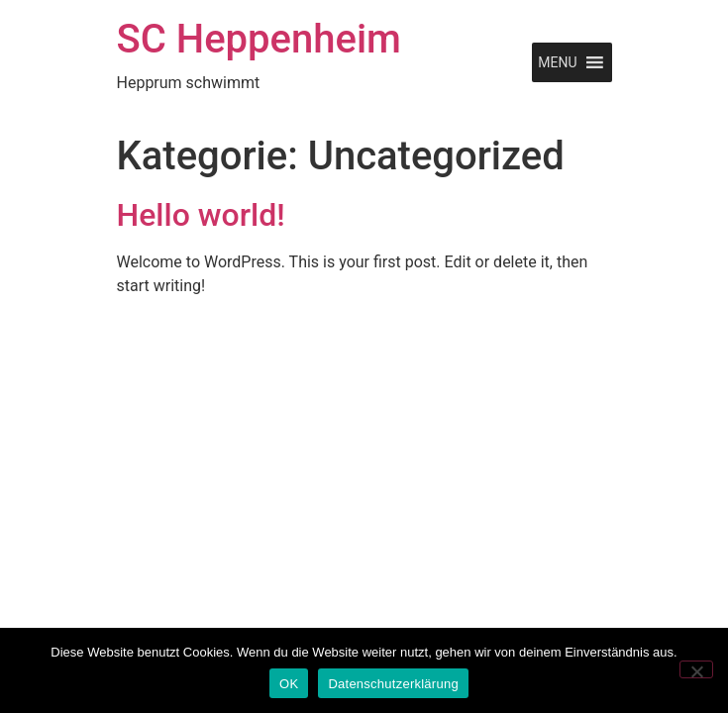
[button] (557, 62)
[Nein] (696, 669)
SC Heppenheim (259, 39)
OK (289, 684)
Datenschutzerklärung (393, 684)
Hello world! (201, 215)
